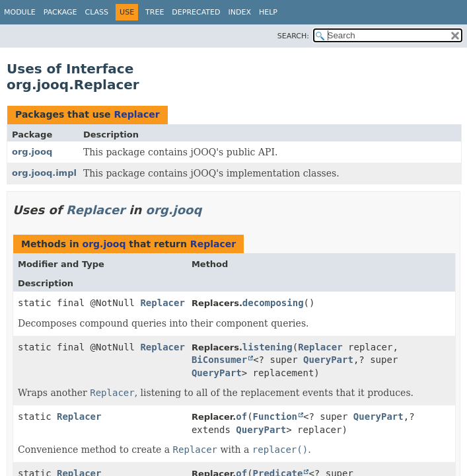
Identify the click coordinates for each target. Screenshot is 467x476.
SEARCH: (293, 36)
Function (275, 416)
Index (239, 12)
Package (60, 12)
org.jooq (32, 152)
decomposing (273, 303)
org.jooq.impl (44, 173)
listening (268, 347)
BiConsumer (219, 360)
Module (20, 12)
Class (97, 12)
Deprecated (196, 12)
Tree (155, 12)
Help (268, 12)
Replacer (136, 114)
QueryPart (328, 360)
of (241, 416)
